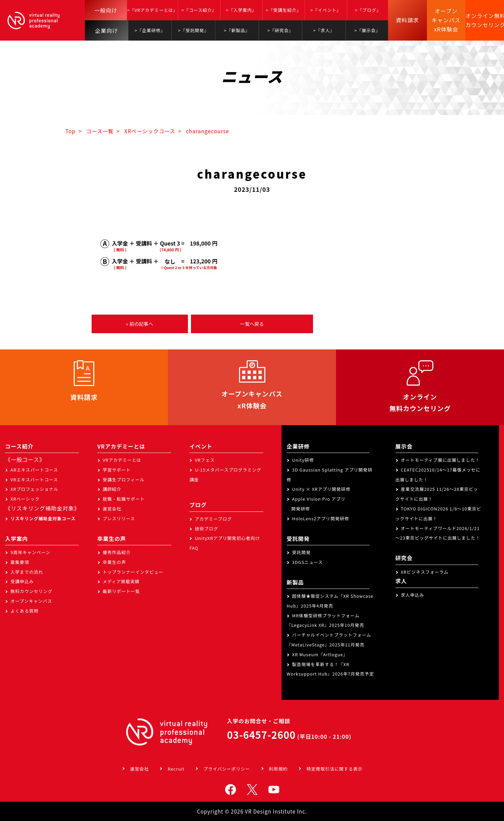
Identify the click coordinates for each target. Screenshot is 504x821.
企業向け (106, 30)
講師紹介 (112, 489)
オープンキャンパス (31, 601)
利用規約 (278, 769)
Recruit (176, 769)
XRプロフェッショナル (34, 489)
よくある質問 (25, 611)
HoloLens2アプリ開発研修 (321, 518)
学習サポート (117, 470)
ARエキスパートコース (34, 470)
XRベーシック (25, 499)
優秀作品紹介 (117, 552)
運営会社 (112, 509)
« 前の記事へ (140, 324)
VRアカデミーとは (122, 460)
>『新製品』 (237, 30)
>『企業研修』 (150, 30)
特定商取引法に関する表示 (335, 769)
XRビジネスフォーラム (425, 572)
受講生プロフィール (124, 480)
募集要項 (20, 562)
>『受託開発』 (194, 30)
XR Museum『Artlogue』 (320, 654)
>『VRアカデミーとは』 (152, 10)
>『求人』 (324, 30)
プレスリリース (119, 518)
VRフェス (205, 460)
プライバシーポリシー (227, 769)
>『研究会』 (280, 30)
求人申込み (413, 595)
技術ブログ (206, 529)
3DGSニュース (307, 562)
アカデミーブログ (213, 519)
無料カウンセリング (31, 591)
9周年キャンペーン (30, 552)
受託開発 (301, 552)
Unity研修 (303, 460)
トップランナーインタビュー (133, 572)
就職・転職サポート (124, 499)
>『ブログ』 (368, 10)
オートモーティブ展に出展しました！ (440, 460)
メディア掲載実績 (121, 581)
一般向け (106, 10)
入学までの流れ (27, 572)
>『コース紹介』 (199, 10)
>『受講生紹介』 (283, 10)
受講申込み (22, 581)
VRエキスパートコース (34, 480)
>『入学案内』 (241, 10)
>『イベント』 (326, 10)
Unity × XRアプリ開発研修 (321, 489)
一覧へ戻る (252, 324)
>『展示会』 (367, 30)
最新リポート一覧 (121, 591)
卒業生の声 (114, 562)
